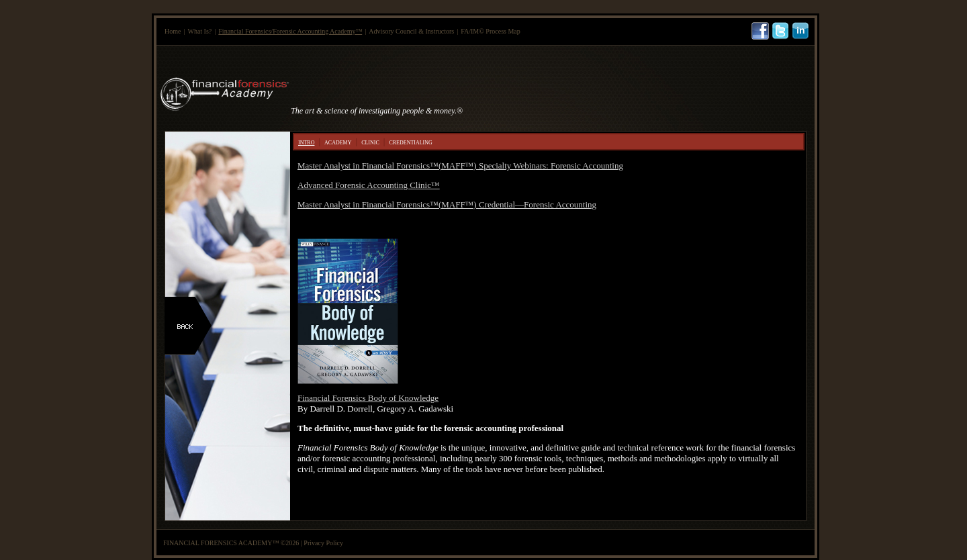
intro (306, 142)
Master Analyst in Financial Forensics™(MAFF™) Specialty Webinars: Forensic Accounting (460, 166)
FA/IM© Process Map (491, 31)
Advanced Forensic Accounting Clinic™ (369, 185)
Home (173, 31)
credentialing (410, 142)
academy (338, 142)
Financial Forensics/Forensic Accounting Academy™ (290, 31)
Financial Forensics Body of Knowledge (368, 398)
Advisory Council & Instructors (411, 31)
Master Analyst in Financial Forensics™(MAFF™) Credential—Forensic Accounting (447, 204)
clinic (370, 142)
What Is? (199, 31)
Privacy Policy (323, 543)
